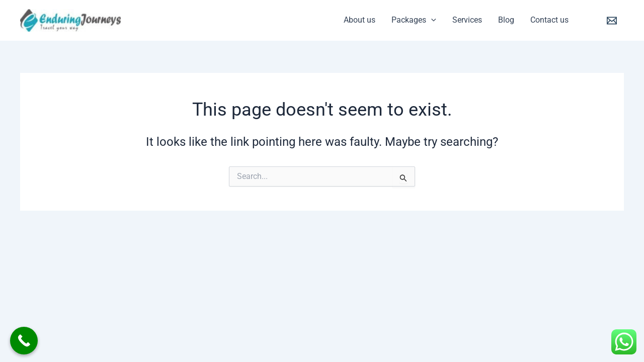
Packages (414, 20)
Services (467, 20)
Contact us (549, 20)
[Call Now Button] (24, 341)
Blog (506, 20)
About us (359, 20)
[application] (431, 20)
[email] (614, 21)
